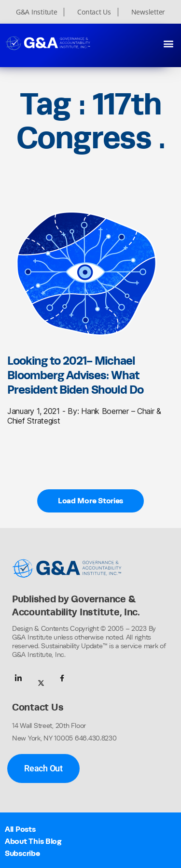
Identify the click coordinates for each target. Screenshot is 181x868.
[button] (168, 43)
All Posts (20, 829)
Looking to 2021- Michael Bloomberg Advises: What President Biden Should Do (75, 375)
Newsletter (148, 12)
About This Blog (33, 841)
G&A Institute (37, 12)
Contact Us (94, 12)
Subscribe (22, 853)
